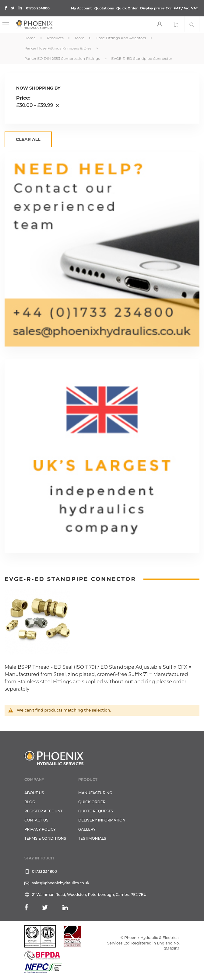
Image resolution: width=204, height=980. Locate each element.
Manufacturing (95, 793)
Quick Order (127, 8)
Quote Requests (96, 811)
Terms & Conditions (45, 838)
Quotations (104, 8)
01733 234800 (38, 8)
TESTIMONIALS (92, 838)
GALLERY (87, 829)
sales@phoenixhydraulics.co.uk (61, 883)
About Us (34, 793)
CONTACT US (36, 820)
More (80, 38)
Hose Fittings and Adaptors (121, 38)
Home (30, 38)
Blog (30, 802)
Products (56, 38)
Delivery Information (102, 820)
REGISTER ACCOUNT (43, 811)
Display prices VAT (169, 8)
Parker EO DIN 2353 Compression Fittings (63, 58)
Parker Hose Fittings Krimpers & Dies (58, 48)
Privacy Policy (40, 829)
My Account (81, 8)
